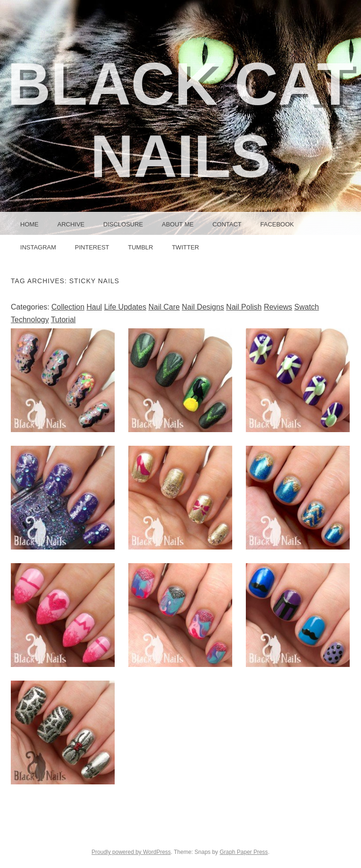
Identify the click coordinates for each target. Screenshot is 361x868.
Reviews (278, 307)
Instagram (38, 247)
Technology (30, 320)
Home (29, 224)
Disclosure (123, 224)
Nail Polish (244, 307)
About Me (178, 224)
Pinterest (92, 247)
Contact (227, 224)
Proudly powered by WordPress (131, 852)
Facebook (277, 224)
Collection (68, 307)
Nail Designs (203, 307)
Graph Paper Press (244, 852)
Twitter (186, 247)
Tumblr (140, 247)
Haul (94, 307)
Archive (71, 224)
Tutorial (63, 320)
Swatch (306, 307)
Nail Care (164, 307)
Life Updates (125, 307)
